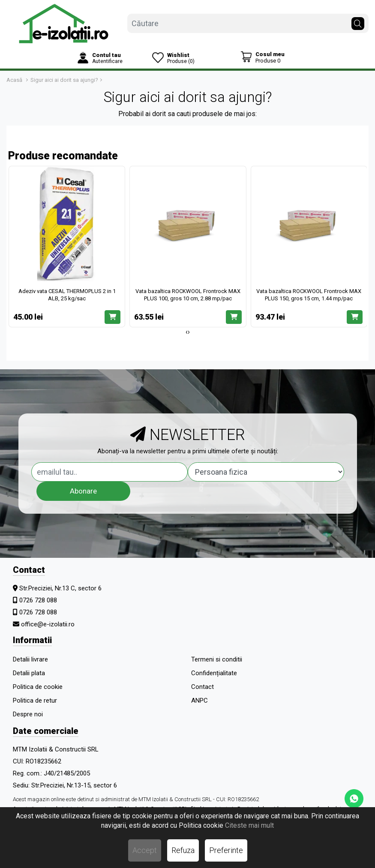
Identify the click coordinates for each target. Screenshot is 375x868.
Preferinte (226, 850)
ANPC (199, 700)
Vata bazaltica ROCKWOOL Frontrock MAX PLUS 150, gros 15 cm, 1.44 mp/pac (309, 295)
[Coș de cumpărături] (262, 57)
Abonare (83, 491)
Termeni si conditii (217, 659)
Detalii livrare (30, 659)
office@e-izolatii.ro (48, 624)
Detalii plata (29, 673)
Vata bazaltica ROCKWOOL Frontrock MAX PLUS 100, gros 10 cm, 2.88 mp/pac (188, 295)
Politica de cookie (38, 687)
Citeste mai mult (249, 825)
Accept (145, 850)
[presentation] (187, 332)
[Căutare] (358, 21)
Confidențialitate (214, 673)
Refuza (183, 850)
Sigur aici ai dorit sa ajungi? (64, 80)
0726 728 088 (38, 600)
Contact (202, 687)
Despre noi (28, 714)
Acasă (14, 80)
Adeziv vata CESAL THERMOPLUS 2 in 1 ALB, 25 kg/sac (67, 295)
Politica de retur (35, 700)
